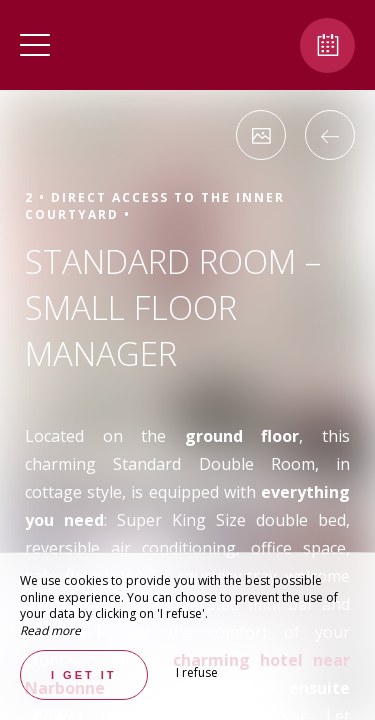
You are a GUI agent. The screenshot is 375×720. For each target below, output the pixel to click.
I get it (84, 675)
